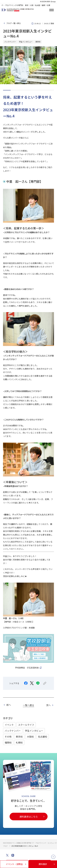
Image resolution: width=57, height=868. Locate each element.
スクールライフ (26, 725)
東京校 (19, 737)
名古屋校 (43, 737)
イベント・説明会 (16, 864)
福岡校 (8, 742)
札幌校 (19, 742)
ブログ (5, 846)
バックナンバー (13, 731)
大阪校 (30, 737)
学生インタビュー (34, 731)
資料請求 (47, 864)
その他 (8, 737)
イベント (9, 725)
